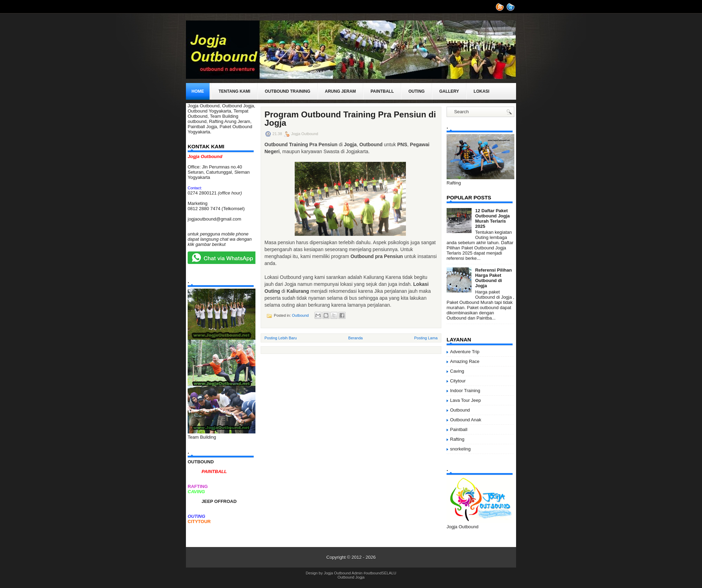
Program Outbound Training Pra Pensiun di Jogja (350, 119)
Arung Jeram (340, 91)
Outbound (300, 315)
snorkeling (460, 449)
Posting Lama (426, 338)
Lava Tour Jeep (466, 400)
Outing (417, 91)
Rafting (457, 439)
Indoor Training (465, 391)
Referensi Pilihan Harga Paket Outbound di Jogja (493, 278)
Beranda (356, 338)
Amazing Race (465, 361)
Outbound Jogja (351, 577)
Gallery (449, 91)
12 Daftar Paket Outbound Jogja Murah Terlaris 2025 (492, 218)
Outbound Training (288, 91)
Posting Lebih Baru (281, 338)
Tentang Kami (234, 91)
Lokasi (481, 91)
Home (198, 91)
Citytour (458, 381)
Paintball (382, 91)
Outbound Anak (466, 420)
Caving (457, 371)
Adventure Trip (465, 352)
